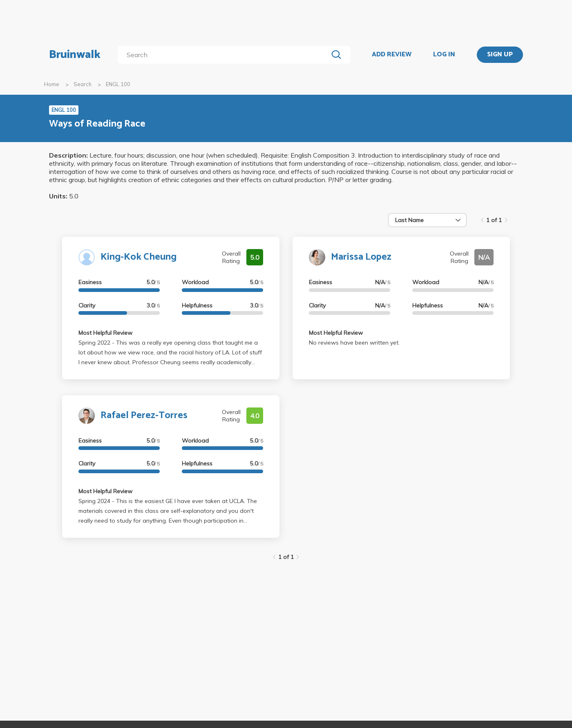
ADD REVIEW (392, 55)
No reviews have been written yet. (354, 343)
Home (52, 84)
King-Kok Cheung (139, 257)
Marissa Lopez (361, 257)
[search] (225, 55)
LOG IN (444, 55)
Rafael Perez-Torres (144, 415)
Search (83, 84)
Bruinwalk (75, 55)
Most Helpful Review (105, 333)
